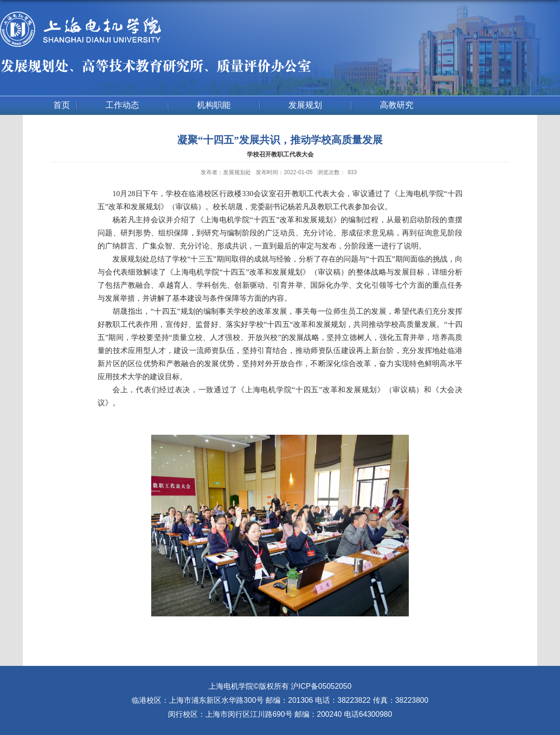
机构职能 (214, 105)
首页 (62, 105)
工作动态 (122, 105)
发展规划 (305, 105)
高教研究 (397, 105)
